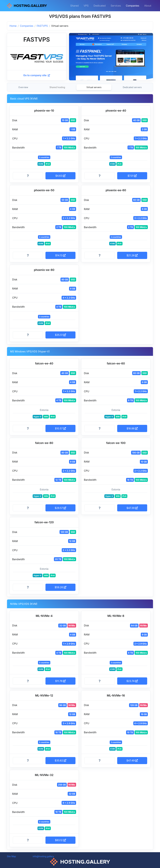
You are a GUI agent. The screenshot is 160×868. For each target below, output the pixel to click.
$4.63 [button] (60, 176)
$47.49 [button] (132, 760)
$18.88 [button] (132, 428)
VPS (86, 6)
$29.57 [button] (60, 508)
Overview (23, 87)
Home (13, 26)
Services (116, 6)
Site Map (11, 856)
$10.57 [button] (60, 428)
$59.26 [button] (60, 587)
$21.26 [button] (132, 255)
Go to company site (37, 75)
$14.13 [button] (60, 255)
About (148, 6)
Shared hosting (57, 87)
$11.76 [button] (60, 681)
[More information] (28, 176)
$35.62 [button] (60, 760)
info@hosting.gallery (43, 856)
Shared (75, 6)
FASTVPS (42, 26)
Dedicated (100, 6)
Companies (133, 6)
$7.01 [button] (132, 176)
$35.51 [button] (60, 335)
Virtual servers (94, 87)
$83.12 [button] (60, 840)
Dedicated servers (132, 87)
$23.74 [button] (132, 681)
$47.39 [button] (132, 508)
